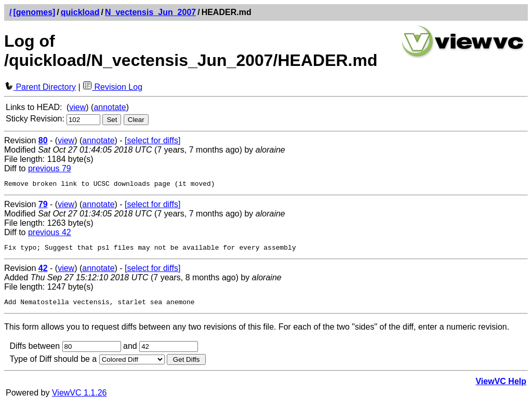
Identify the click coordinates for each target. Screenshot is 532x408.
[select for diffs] (152, 140)
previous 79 (50, 168)
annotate (110, 107)
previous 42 (50, 234)
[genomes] (34, 12)
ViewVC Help (501, 386)
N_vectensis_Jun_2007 (150, 12)
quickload (80, 12)
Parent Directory (40, 87)
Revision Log (112, 87)
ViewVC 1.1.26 (79, 397)
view (77, 107)
